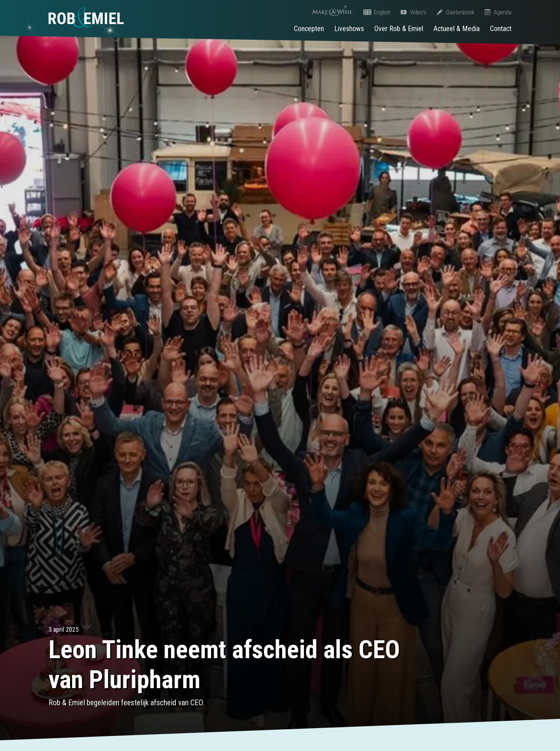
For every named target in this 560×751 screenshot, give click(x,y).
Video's (414, 12)
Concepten (309, 29)
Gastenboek (456, 12)
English (377, 12)
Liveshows (349, 29)
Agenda (498, 12)
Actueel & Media (457, 29)
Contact (501, 29)
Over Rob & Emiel (399, 29)
